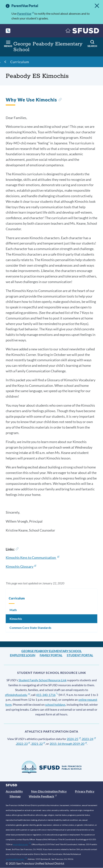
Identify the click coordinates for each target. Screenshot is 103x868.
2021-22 (38, 744)
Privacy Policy (85, 791)
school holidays (55, 704)
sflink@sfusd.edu (17, 695)
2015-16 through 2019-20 (68, 744)
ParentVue (25, 13)
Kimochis (16, 619)
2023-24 (89, 739)
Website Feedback (43, 796)
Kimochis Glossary (21, 566)
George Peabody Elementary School (51, 651)
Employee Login (23, 655)
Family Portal (51, 655)
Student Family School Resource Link (43, 680)
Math (13, 610)
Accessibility (14, 791)
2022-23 (23, 744)
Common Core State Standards (30, 628)
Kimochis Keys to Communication (32, 557)
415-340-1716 (47, 695)
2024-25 (74, 739)
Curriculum (20, 62)
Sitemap (15, 796)
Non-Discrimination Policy (49, 791)
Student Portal (80, 655)
